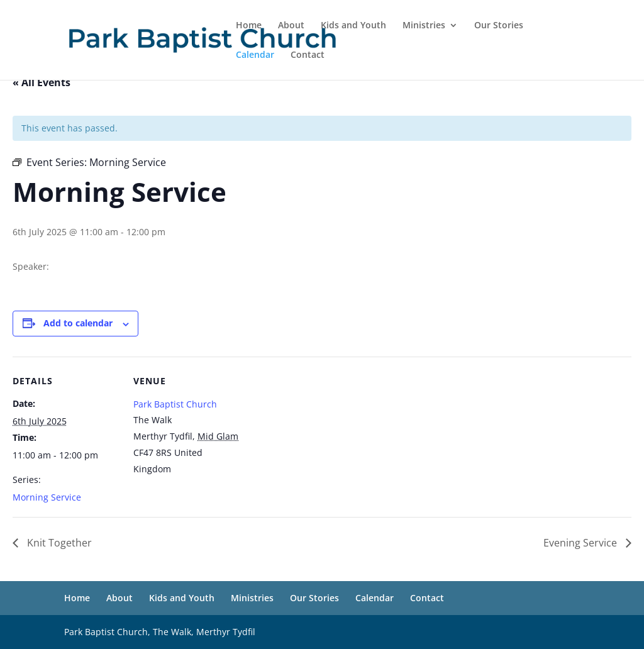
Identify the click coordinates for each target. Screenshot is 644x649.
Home (249, 26)
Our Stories (499, 26)
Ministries (424, 26)
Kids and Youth (353, 26)
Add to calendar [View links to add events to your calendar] (78, 323)
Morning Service (47, 497)
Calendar (255, 55)
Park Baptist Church (175, 404)
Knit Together (58, 543)
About (291, 26)
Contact (308, 55)
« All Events (42, 82)
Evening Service (581, 543)
